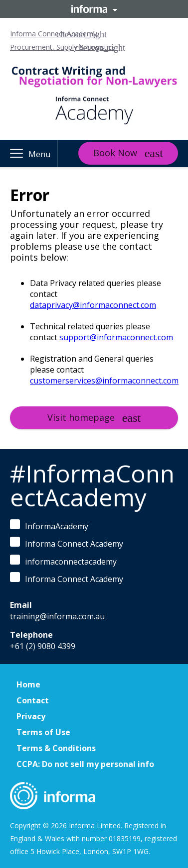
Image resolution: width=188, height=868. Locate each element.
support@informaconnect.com (116, 337)
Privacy (31, 716)
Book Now (115, 153)
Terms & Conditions (56, 748)
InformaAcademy (49, 526)
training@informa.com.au (57, 616)
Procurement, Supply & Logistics (63, 47)
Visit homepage (81, 417)
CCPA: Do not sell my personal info (85, 764)
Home (28, 684)
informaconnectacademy (63, 561)
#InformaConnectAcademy (92, 485)
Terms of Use (43, 732)
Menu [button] (39, 154)
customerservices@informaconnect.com (104, 381)
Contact (33, 700)
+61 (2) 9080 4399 (43, 646)
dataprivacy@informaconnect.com (93, 305)
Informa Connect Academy (53, 34)
